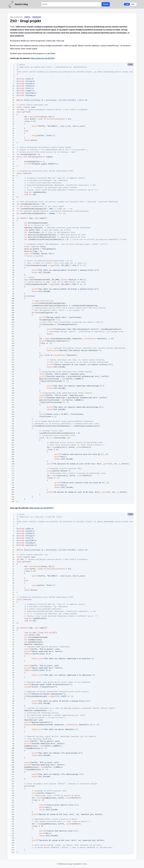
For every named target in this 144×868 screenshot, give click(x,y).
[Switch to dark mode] (130, 4)
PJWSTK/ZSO (37, 17)
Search (106, 4)
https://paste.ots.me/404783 (42, 58)
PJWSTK (27, 17)
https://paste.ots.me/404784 (41, 508)
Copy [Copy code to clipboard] (130, 64)
